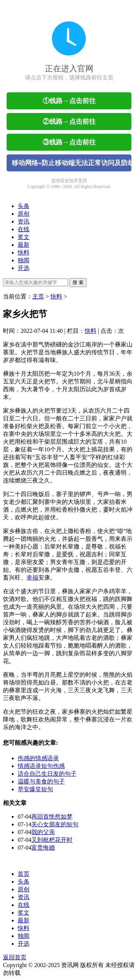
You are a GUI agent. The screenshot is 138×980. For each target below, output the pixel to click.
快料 (24, 252)
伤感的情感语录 (38, 758)
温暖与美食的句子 (41, 781)
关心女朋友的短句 (55, 824)
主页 (38, 296)
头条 (24, 206)
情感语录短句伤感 (41, 766)
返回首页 (15, 957)
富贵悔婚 (43, 848)
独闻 (24, 260)
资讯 (24, 221)
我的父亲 (43, 832)
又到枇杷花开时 (52, 840)
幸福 (32, 578)
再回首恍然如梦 (52, 817)
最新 (24, 245)
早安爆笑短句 (35, 789)
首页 (24, 874)
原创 (24, 214)
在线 (24, 229)
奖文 (24, 237)
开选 (24, 268)
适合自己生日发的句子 (47, 774)
